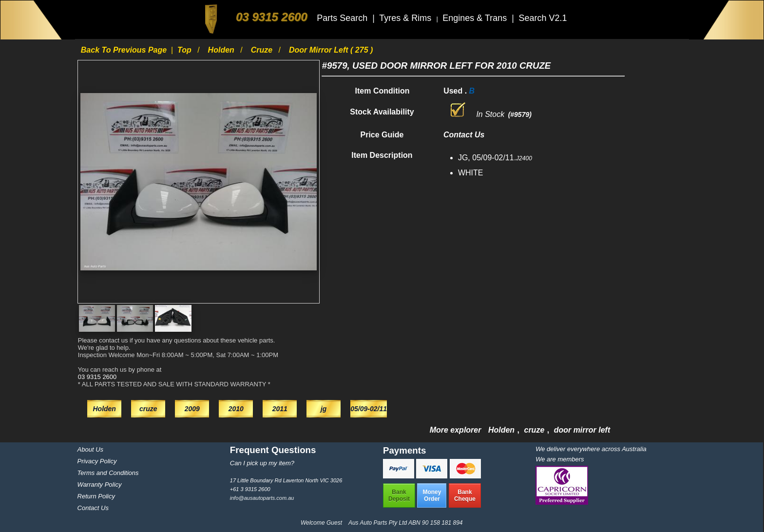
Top (185, 50)
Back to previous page (125, 50)
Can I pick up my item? (262, 463)
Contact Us (93, 508)
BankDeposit (399, 495)
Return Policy (96, 496)
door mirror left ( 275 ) (331, 50)
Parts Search (343, 18)
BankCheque (465, 495)
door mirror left (582, 430)
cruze (263, 50)
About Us (90, 449)
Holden (222, 50)
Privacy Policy (97, 461)
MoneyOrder (432, 495)
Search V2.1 (543, 18)
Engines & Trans (476, 18)
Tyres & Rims (406, 18)
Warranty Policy (100, 484)
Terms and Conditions (108, 473)
